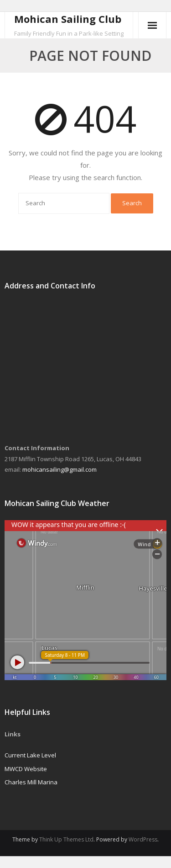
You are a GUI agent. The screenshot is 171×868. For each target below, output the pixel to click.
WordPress (143, 839)
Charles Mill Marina (31, 782)
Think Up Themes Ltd (66, 839)
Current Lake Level (30, 755)
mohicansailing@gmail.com (60, 469)
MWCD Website (26, 769)
